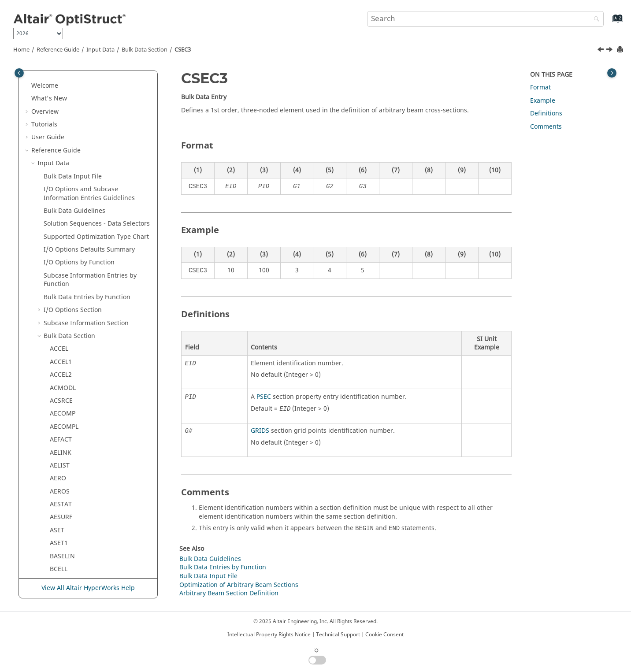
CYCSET (61, 468)
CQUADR (63, 131)
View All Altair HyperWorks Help (88, 588)
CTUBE (59, 403)
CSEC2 (59, 170)
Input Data (100, 50)
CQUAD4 (62, 105)
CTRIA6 (60, 364)
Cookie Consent (384, 635)
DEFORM (63, 571)
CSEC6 (59, 209)
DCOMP (61, 519)
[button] (46, 79)
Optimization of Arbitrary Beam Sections (239, 585)
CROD (58, 144)
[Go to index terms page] (608, 23)
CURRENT (64, 416)
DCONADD (65, 533)
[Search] (594, 20)
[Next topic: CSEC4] (610, 51)
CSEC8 (59, 221)
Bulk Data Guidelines (210, 559)
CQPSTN (62, 79)
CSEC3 (183, 50)
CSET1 (59, 247)
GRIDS (260, 431)
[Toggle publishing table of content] (19, 73)
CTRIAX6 (62, 390)
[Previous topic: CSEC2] (601, 51)
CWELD (60, 442)
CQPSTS (61, 92)
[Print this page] (621, 50)
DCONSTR (64, 545)
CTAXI (58, 286)
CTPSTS (61, 338)
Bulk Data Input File (208, 576)
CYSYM (60, 493)
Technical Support (338, 635)
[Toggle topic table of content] (612, 73)
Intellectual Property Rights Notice (269, 635)
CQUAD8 (62, 118)
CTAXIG (61, 299)
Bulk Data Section (145, 50)
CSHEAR (61, 260)
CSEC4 (59, 195)
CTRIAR (61, 377)
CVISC (58, 429)
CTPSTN (61, 325)
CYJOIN (60, 481)
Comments (546, 127)
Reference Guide (58, 50)
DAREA (60, 507)
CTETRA (61, 312)
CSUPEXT (63, 273)
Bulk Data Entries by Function (223, 567)
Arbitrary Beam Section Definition (229, 593)
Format (540, 87)
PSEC (264, 397)
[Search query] (485, 19)
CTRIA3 (60, 351)
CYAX (57, 455)
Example (543, 101)
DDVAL (59, 558)
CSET (57, 235)
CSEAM (60, 157)
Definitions (546, 113)
